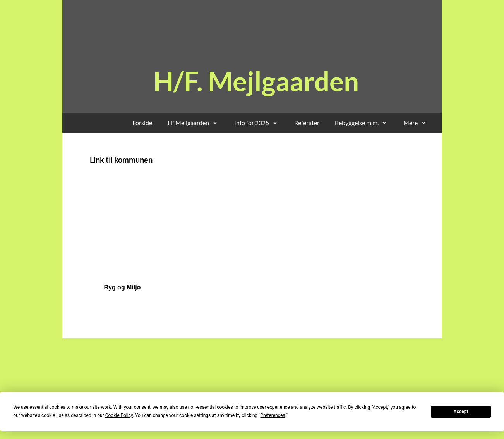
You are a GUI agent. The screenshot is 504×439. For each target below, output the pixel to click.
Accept (461, 411)
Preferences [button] (273, 415)
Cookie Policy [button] (119, 415)
